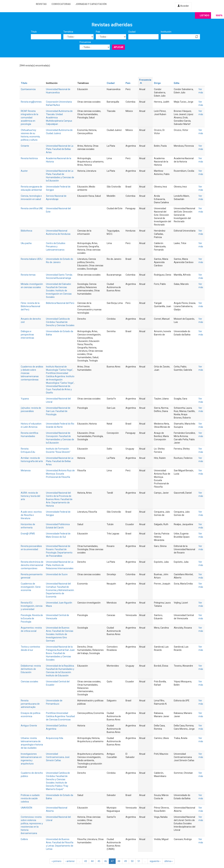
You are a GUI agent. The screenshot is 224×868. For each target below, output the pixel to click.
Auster (24, 171)
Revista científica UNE (32, 208)
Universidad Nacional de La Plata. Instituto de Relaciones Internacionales (60, 565)
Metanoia (26, 470)
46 (106, 861)
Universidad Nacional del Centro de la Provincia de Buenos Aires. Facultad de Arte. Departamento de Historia (59, 499)
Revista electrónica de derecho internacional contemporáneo (32, 565)
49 (126, 861)
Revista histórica (29, 158)
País (98, 32)
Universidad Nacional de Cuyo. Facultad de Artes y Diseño (59, 389)
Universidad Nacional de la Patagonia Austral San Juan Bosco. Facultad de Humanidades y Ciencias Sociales (60, 653)
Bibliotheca (26, 231)
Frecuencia (85, 42)
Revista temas (28, 275)
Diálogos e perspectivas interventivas (27, 335)
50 (132, 861)
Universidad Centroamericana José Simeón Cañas (58, 757)
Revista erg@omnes (31, 102)
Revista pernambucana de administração (30, 704)
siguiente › (155, 861)
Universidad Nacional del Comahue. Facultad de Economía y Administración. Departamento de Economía (60, 590)
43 (86, 861)
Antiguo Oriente (29, 726)
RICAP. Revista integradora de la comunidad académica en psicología (29, 118)
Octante (25, 146)
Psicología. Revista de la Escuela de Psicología (32, 618)
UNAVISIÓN (26, 808)
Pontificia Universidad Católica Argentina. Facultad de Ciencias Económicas (60, 716)
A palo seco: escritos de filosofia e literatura (31, 515)
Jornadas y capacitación (91, 4)
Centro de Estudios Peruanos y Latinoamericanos (56, 246)
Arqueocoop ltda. (55, 738)
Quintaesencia (28, 89)
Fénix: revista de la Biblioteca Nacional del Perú (30, 306)
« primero (57, 861)
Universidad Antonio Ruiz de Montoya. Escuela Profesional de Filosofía (60, 474)
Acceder (183, 6)
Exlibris (24, 839)
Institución (166, 32)
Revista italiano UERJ (32, 259)
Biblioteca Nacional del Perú (60, 303)
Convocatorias (61, 4)
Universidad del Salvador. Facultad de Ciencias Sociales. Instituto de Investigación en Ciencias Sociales (59, 291)
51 (139, 861)
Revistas (41, 4)
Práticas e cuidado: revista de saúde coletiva (30, 798)
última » (168, 861)
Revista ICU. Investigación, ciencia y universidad (32, 606)
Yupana (25, 399)
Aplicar (118, 47)
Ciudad (132, 32)
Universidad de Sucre (57, 574)
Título (34, 32)
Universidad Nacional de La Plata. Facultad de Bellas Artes (60, 149)
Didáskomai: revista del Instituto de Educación (31, 669)
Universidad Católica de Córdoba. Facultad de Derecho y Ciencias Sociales (60, 322)
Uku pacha (26, 243)
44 (92, 861)
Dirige (157, 83)
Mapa (219, 15)
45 (99, 861)
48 (119, 861)
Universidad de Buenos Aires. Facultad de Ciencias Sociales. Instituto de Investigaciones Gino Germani (60, 634)
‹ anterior (70, 861)
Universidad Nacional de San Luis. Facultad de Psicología (58, 411)
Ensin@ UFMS (28, 534)
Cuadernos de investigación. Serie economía (31, 587)
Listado (205, 15)
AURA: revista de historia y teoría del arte (30, 496)
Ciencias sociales (29, 682)
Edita (177, 83)
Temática (68, 32)
